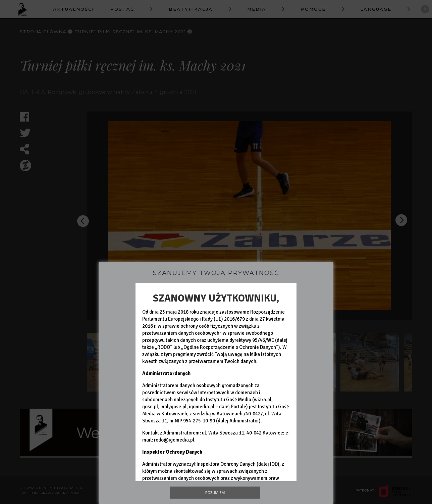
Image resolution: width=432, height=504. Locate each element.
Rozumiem (215, 492)
